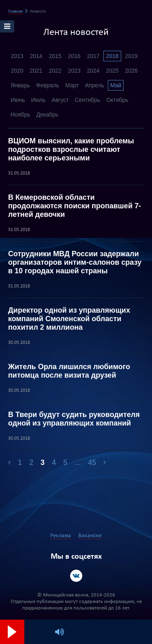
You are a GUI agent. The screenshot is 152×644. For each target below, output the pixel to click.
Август (60, 100)
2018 (112, 56)
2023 (74, 71)
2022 (55, 71)
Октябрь (117, 100)
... (78, 462)
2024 (93, 71)
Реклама (61, 536)
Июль (39, 100)
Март (72, 85)
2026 (131, 71)
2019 (131, 56)
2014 (36, 56)
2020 (17, 71)
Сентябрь (87, 100)
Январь (20, 85)
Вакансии (90, 536)
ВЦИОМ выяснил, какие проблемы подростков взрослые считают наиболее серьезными (71, 149)
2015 (55, 56)
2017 (93, 56)
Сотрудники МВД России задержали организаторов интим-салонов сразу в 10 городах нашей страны (75, 262)
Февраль (48, 85)
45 (92, 462)
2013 (17, 56)
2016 (74, 56)
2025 (112, 71)
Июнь (18, 100)
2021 (36, 71)
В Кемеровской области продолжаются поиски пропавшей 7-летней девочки (75, 206)
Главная (15, 12)
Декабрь (48, 115)
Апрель (94, 85)
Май (116, 85)
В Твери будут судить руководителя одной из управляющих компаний (74, 419)
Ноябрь (20, 115)
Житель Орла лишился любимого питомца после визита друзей (69, 371)
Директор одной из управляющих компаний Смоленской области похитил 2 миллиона (69, 319)
